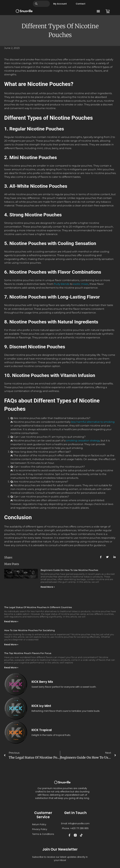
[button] (98, 11)
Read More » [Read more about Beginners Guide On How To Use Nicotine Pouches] (48, 587)
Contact (81, 4)
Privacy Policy (40, 829)
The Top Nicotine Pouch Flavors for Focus (28, 653)
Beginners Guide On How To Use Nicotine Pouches (69, 570)
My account (60, 4)
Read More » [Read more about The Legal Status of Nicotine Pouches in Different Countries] (11, 621)
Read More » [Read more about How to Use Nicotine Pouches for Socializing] (11, 645)
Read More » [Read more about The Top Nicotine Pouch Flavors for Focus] (11, 668)
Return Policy (39, 824)
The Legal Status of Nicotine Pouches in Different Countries (38, 607)
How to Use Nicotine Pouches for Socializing (30, 630)
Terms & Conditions (43, 834)
